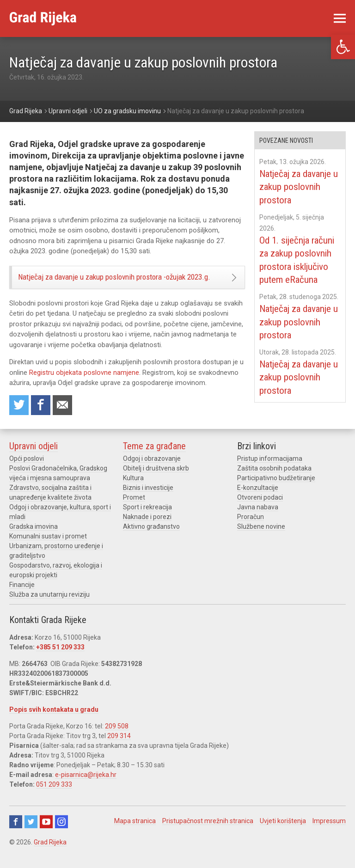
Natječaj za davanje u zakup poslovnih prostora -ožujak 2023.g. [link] (109, 282)
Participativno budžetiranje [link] (276, 489)
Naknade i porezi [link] (147, 528)
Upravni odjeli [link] (34, 458)
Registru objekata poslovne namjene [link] (84, 383)
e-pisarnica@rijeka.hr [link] (86, 786)
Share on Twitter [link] (19, 416)
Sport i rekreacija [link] (147, 519)
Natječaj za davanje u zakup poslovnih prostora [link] (297, 187)
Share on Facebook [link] (42, 416)
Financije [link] (22, 596)
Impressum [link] (329, 832)
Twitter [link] (31, 833)
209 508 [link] (117, 738)
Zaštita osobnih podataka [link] (274, 480)
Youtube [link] (46, 833)
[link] (343, 47)
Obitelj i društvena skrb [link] (156, 480)
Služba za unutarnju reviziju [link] (49, 606)
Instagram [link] (61, 833)
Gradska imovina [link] (34, 538)
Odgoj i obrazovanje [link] (152, 470)
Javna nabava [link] (258, 519)
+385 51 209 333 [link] (60, 659)
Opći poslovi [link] (27, 470)
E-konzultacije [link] (258, 499)
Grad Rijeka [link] (50, 854)
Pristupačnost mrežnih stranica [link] (208, 832)
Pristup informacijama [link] (270, 470)
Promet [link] (134, 509)
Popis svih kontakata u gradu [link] (54, 721)
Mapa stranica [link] (135, 832)
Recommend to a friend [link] (65, 416)
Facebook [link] (16, 833)
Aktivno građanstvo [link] (151, 538)
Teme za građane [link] (154, 458)
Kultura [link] (133, 489)
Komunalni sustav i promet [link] (48, 548)
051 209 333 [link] (54, 796)
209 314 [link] (119, 747)
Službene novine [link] (261, 538)
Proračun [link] (251, 528)
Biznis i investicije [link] (148, 499)
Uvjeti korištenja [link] (283, 832)
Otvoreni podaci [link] (260, 509)
